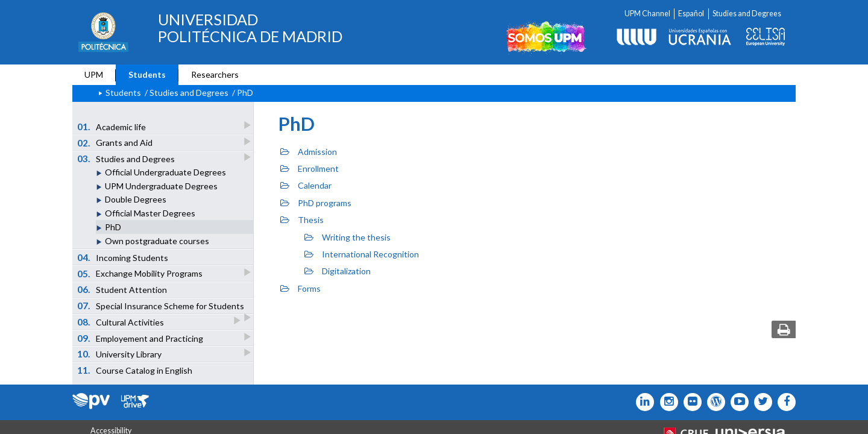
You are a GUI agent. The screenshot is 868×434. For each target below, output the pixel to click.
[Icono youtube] (737, 402)
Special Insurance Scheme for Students (162, 307)
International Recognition (362, 254)
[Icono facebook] (784, 402)
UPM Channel (647, 14)
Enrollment (310, 168)
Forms (300, 288)
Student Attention (122, 289)
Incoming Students (123, 257)
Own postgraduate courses (157, 241)
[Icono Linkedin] (642, 402)
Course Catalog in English (135, 370)
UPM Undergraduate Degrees (161, 186)
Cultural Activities (121, 322)
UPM (94, 74)
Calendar (306, 185)
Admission (309, 152)
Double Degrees (136, 199)
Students (147, 74)
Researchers (215, 74)
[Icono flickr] (760, 402)
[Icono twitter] (690, 402)
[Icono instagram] (666, 402)
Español (691, 14)
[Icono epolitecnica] (713, 402)
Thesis (302, 220)
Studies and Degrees (747, 14)
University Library (120, 354)
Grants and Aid (116, 143)
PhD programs (316, 203)
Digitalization (338, 271)
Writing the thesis (348, 237)
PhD (113, 227)
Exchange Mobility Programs (141, 273)
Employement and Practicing (141, 338)
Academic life (112, 126)
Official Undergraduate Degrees (165, 172)
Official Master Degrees (150, 213)
